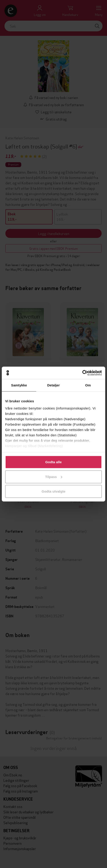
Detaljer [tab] (53, 385)
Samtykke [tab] (19, 385)
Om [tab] (88, 385)
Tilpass (54, 477)
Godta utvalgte (53, 491)
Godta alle (53, 462)
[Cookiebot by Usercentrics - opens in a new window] (82, 373)
